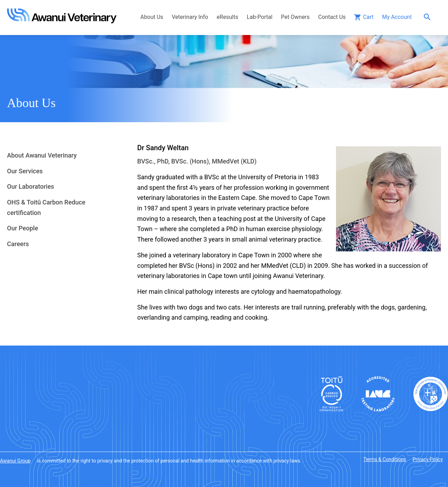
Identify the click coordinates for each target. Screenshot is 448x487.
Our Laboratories (31, 186)
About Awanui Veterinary (42, 155)
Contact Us (332, 17)
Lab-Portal (260, 17)
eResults (227, 17)
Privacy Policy (428, 459)
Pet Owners (295, 17)
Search (429, 17)
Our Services (25, 171)
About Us (152, 17)
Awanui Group (15, 461)
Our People (23, 228)
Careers (18, 244)
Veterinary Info (190, 17)
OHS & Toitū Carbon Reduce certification (46, 207)
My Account (397, 17)
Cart (368, 17)
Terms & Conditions (385, 459)
